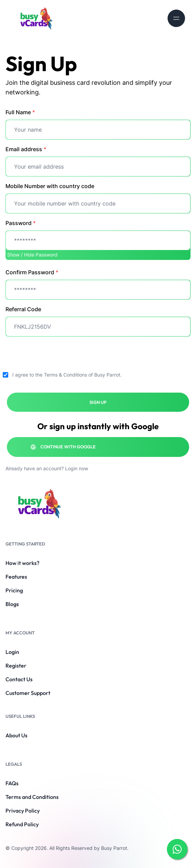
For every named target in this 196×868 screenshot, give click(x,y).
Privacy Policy (23, 811)
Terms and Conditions (32, 797)
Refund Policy (22, 824)
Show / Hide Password (32, 255)
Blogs (12, 604)
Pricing (14, 590)
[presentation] (58, 355)
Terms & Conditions (65, 375)
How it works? (22, 563)
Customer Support (28, 693)
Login (12, 652)
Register (16, 666)
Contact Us (19, 679)
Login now (77, 468)
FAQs (12, 783)
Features (16, 577)
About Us (16, 735)
